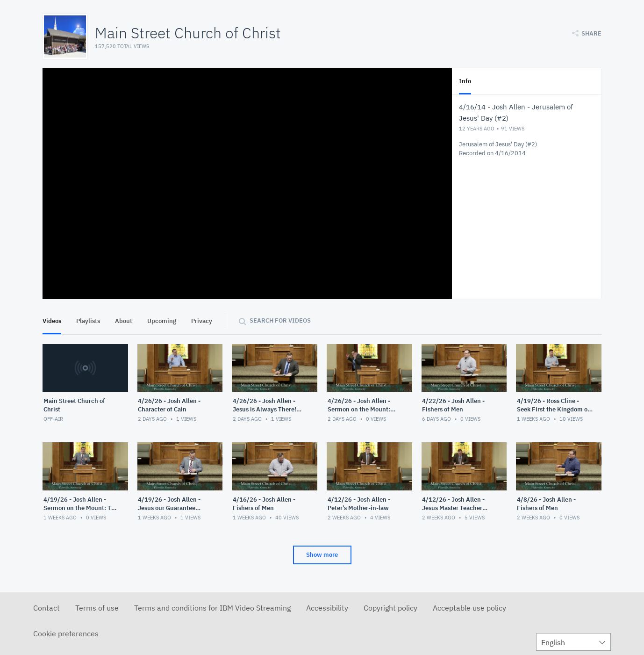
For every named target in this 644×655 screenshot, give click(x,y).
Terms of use (97, 608)
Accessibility (327, 608)
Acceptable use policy (469, 608)
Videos (52, 321)
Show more (322, 555)
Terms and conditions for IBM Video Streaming (212, 608)
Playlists (88, 321)
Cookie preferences (66, 633)
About (124, 321)
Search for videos (280, 320)
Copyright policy (390, 608)
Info (465, 81)
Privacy (202, 321)
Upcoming (162, 321)
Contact (47, 608)
